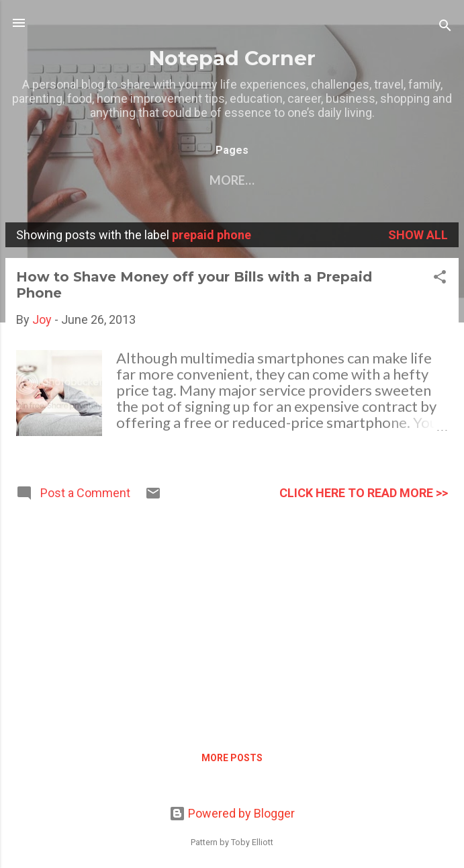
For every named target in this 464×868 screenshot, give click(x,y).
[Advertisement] (232, 621)
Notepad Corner (232, 58)
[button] (440, 279)
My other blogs (254, 180)
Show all (418, 235)
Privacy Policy (377, 180)
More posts (232, 758)
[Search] (445, 27)
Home (57, 180)
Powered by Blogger (232, 813)
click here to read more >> (364, 493)
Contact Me (139, 180)
